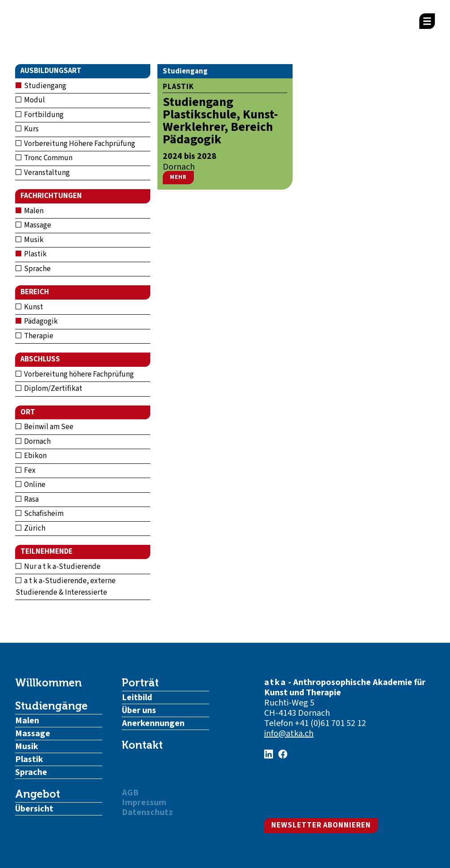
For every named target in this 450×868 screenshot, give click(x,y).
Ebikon (31, 456)
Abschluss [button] (40, 359)
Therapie (34, 336)
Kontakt (142, 745)
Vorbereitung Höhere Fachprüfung (75, 144)
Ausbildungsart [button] (51, 71)
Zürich (30, 528)
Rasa (27, 499)
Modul (30, 100)
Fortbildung (40, 115)
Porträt (140, 683)
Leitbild (137, 698)
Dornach (33, 442)
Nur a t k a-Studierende (58, 567)
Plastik (31, 254)
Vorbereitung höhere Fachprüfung (75, 374)
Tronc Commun (44, 158)
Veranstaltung (43, 173)
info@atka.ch (289, 734)
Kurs (27, 129)
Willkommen (48, 683)
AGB (130, 793)
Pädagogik (37, 321)
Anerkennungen (153, 723)
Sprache (33, 269)
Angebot (38, 794)
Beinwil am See (44, 427)
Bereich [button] (35, 292)
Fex (26, 471)
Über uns (139, 710)
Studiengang (41, 86)
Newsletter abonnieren (321, 825)
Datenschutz (147, 812)
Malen (30, 211)
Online (30, 485)
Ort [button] (28, 412)
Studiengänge (51, 706)
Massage (33, 225)
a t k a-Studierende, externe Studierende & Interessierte (66, 587)
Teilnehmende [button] (46, 552)
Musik (30, 240)
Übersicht (34, 809)
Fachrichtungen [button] (51, 196)
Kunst (29, 307)
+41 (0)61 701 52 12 (330, 723)
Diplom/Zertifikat (49, 389)
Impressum (144, 803)
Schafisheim (40, 514)
